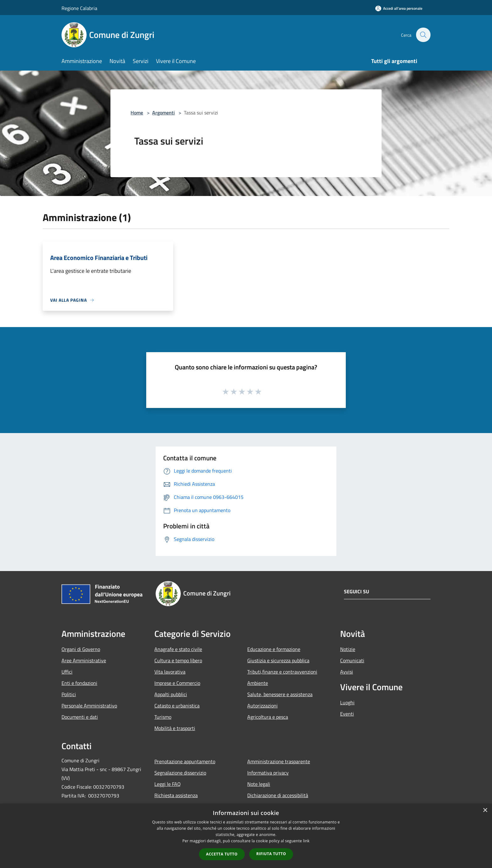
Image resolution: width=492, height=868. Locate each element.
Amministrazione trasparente (279, 761)
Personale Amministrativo (89, 706)
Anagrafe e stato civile (178, 649)
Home (137, 113)
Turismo (163, 717)
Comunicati (352, 660)
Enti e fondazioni (79, 683)
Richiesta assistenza (176, 795)
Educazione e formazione (274, 649)
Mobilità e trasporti (175, 728)
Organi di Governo (81, 649)
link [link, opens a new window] (306, 841)
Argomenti (163, 113)
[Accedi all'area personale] (399, 8)
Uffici (67, 672)
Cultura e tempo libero (178, 660)
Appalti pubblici (171, 694)
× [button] (485, 810)
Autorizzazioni (262, 706)
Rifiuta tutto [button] (271, 854)
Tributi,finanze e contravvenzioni (282, 672)
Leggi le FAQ (168, 784)
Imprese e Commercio (177, 683)
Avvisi (347, 672)
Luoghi (347, 702)
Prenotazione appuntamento (185, 761)
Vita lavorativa (170, 672)
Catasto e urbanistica (177, 706)
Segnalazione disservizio (180, 773)
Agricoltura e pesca (268, 717)
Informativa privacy (268, 773)
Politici (69, 694)
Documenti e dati (80, 717)
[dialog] (246, 836)
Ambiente (258, 683)
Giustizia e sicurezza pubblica (278, 660)
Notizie (348, 649)
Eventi (347, 714)
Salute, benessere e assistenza (280, 694)
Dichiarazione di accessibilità (278, 795)
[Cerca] (423, 35)
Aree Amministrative (84, 660)
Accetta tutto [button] (222, 854)
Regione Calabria (79, 8)
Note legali (259, 784)
